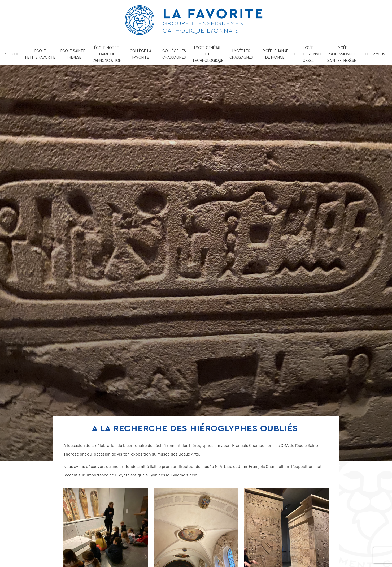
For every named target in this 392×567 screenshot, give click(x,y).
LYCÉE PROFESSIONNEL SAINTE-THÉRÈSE (342, 54)
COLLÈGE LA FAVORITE (141, 54)
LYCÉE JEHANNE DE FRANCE (275, 54)
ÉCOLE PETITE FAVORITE (40, 54)
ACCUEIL (12, 54)
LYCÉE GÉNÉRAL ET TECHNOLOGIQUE (208, 54)
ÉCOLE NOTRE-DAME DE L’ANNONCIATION (107, 54)
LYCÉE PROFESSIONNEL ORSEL (308, 54)
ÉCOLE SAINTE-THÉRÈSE (74, 54)
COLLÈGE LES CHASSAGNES (174, 54)
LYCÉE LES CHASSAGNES (241, 54)
